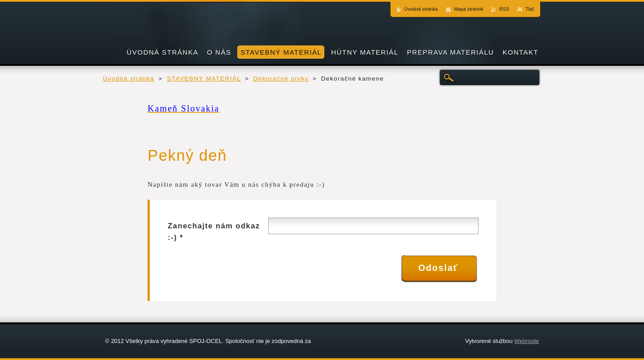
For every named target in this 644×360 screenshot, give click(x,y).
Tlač (530, 9)
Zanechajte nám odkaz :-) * (214, 232)
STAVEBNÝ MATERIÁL (204, 79)
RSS (504, 9)
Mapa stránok (468, 9)
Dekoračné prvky (281, 79)
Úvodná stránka (129, 79)
